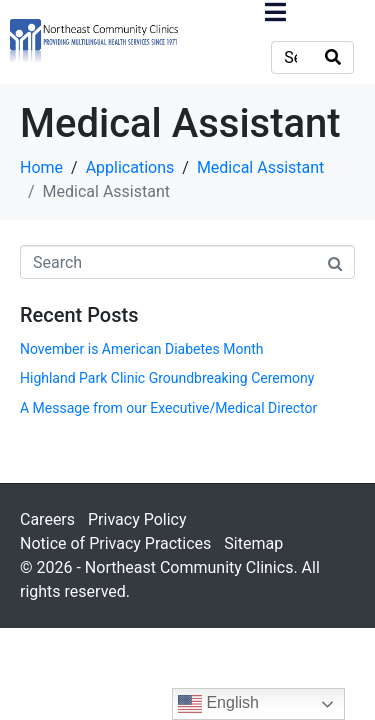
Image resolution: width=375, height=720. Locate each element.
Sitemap (253, 543)
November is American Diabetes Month (141, 349)
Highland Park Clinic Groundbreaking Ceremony (167, 378)
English (218, 704)
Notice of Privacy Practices (115, 543)
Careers (47, 519)
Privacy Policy (137, 519)
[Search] (333, 57)
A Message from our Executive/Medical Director (168, 408)
